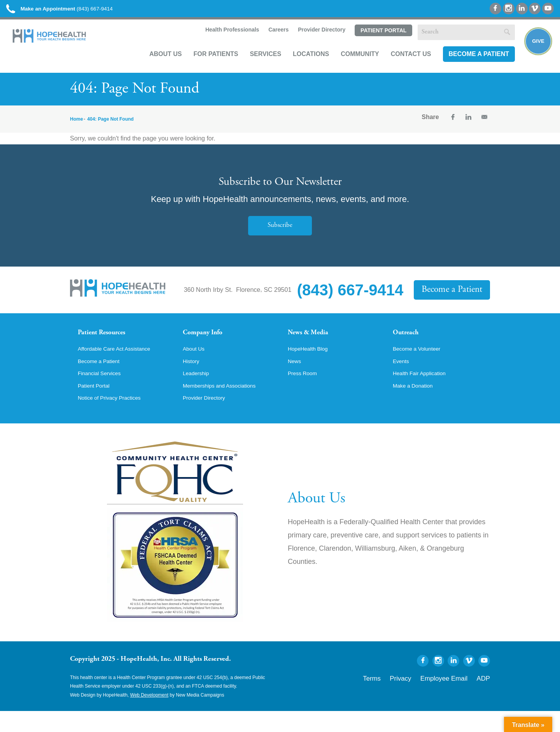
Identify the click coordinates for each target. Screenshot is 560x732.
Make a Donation (416, 405)
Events (402, 379)
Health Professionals (222, 41)
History (192, 379)
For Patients (206, 65)
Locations (302, 65)
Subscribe (280, 233)
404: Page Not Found (110, 127)
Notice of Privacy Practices (115, 419)
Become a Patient (469, 65)
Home (76, 127)
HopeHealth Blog (311, 366)
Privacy (421, 698)
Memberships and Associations (226, 405)
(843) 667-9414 (77, 11)
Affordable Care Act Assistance (120, 366)
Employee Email (454, 698)
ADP (485, 698)
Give (534, 53)
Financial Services (103, 392)
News (296, 379)
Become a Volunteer (421, 366)
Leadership (198, 392)
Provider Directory (312, 41)
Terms (398, 698)
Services (256, 65)
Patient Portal (374, 42)
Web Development (150, 716)
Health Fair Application (424, 392)
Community (351, 65)
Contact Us (402, 65)
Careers (268, 41)
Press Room (305, 392)
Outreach (409, 342)
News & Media (313, 342)
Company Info (208, 342)
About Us (156, 65)
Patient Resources (108, 342)
